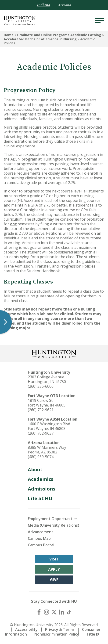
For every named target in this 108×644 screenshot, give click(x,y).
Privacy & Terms (60, 629)
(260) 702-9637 (41, 433)
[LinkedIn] (61, 612)
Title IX (93, 634)
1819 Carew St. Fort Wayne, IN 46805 (47, 403)
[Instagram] (47, 612)
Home (9, 35)
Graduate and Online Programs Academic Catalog (59, 35)
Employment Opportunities (53, 519)
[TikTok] (69, 612)
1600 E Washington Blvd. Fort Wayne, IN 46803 (49, 426)
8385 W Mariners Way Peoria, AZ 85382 (47, 450)
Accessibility (26, 629)
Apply (54, 569)
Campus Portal (41, 545)
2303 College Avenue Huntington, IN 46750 (47, 379)
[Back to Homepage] (54, 353)
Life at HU (40, 498)
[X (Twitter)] (54, 612)
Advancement (41, 532)
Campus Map (39, 538)
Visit (54, 559)
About (35, 470)
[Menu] (100, 21)
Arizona (64, 5)
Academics (41, 479)
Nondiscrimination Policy (57, 634)
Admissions (42, 489)
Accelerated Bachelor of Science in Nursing (40, 39)
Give (54, 580)
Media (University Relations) (54, 525)
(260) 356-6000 (41, 386)
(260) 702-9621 (41, 410)
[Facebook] (39, 612)
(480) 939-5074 (41, 457)
